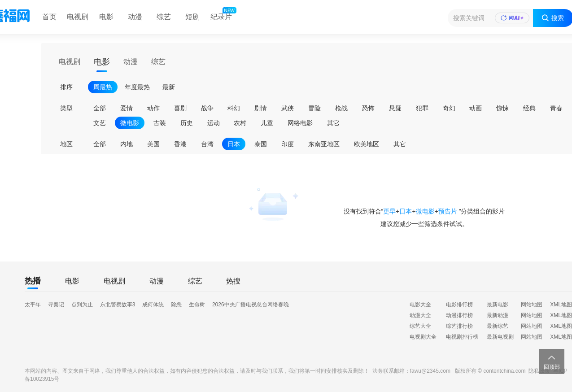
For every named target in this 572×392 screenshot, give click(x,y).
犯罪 (422, 108)
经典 (529, 108)
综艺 (164, 17)
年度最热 (137, 87)
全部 (100, 108)
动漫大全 (420, 315)
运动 (214, 123)
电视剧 (78, 17)
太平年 (33, 305)
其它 (333, 123)
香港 (180, 144)
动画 (476, 108)
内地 (127, 144)
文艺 (100, 123)
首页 (49, 17)
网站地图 (532, 305)
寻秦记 (56, 305)
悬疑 (395, 108)
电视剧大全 (423, 337)
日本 (234, 144)
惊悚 (502, 108)
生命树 (197, 305)
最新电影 (498, 305)
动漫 (135, 17)
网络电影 (300, 123)
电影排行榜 (459, 305)
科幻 (234, 108)
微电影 (130, 123)
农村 (240, 123)
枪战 (341, 108)
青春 (556, 108)
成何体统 (153, 305)
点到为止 (82, 305)
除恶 (176, 305)
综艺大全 (420, 326)
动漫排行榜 (459, 315)
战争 (207, 108)
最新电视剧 (500, 337)
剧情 (261, 108)
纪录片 (223, 15)
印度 (288, 144)
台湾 (207, 144)
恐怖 (368, 108)
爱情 (127, 108)
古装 (160, 123)
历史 (187, 123)
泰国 (261, 144)
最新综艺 (498, 326)
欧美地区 (367, 144)
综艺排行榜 (459, 326)
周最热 (103, 87)
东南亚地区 (324, 144)
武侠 (288, 108)
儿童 (267, 123)
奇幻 (449, 108)
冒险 (314, 108)
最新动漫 (498, 315)
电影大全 (420, 305)
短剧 (192, 17)
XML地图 (561, 305)
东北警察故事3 (118, 305)
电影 (106, 17)
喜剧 (180, 108)
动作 (153, 108)
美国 (153, 144)
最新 (169, 87)
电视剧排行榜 (462, 337)
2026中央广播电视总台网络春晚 (251, 305)
